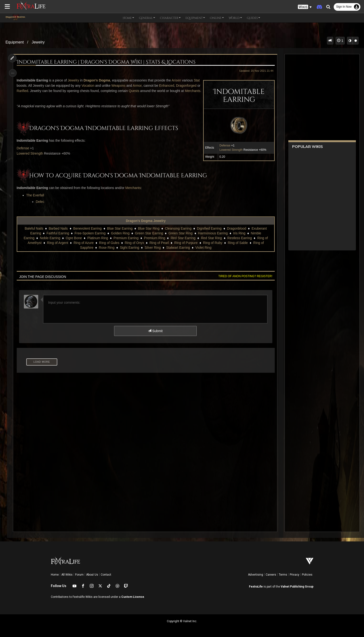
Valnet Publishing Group (297, 587)
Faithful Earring (58, 238)
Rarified (66, 91)
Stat (21, 86)
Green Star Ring (180, 238)
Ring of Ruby (213, 248)
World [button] (235, 18)
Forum (79, 575)
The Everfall (36, 200)
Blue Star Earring (120, 234)
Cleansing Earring (178, 234)
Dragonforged (45, 91)
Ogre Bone (74, 243)
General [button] (147, 18)
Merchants (53, 96)
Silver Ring (153, 253)
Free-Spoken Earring (90, 238)
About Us (92, 575)
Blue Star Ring (148, 234)
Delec (41, 207)
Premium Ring (155, 243)
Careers (271, 575)
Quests (177, 91)
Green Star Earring (149, 238)
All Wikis (67, 575)
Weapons (126, 86)
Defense (224, 146)
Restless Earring (240, 243)
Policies (307, 575)
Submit (155, 336)
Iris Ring (239, 238)
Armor (145, 86)
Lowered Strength (230, 150)
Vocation (96, 86)
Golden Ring (120, 238)
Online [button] (217, 18)
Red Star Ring (211, 243)
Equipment (15, 42)
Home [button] (128, 18)
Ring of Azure (84, 248)
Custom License (133, 597)
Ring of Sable (238, 248)
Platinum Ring (98, 243)
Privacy (295, 575)
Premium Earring (126, 243)
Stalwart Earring (178, 253)
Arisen (177, 80)
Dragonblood (236, 234)
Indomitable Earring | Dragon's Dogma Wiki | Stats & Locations (107, 62)
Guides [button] (253, 18)
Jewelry (38, 42)
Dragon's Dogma (98, 80)
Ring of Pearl (159, 248)
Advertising (256, 575)
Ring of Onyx (134, 248)
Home (55, 575)
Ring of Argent (57, 248)
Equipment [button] (195, 18)
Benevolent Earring (87, 234)
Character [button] (170, 18)
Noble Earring (50, 243)
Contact (106, 575)
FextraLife (256, 587)
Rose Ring (106, 253)
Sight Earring (129, 253)
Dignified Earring (209, 234)
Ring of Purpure (186, 248)
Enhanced (25, 91)
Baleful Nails (34, 234)
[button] (305, 7)
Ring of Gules (109, 248)
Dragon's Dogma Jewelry (146, 226)
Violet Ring (203, 253)
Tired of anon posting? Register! (244, 281)
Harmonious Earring (213, 238)
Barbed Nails (58, 234)
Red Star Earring (183, 243)
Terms (283, 575)
